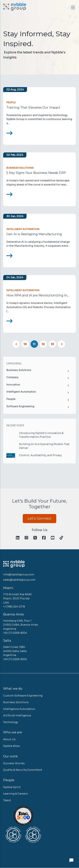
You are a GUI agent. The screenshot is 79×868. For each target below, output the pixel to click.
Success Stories (14, 763)
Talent (7, 800)
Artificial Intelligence (17, 715)
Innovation (13, 385)
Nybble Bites (12, 746)
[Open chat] (71, 860)
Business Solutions (20, 168)
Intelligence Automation (19, 709)
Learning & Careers (15, 794)
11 (35, 344)
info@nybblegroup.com (19, 575)
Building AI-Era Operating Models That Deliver (44, 446)
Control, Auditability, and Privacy (40, 455)
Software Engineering (20, 406)
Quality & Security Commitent (23, 770)
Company (12, 377)
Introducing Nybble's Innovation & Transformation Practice (41, 435)
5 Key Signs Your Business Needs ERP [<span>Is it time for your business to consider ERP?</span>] (36, 173)
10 (26, 343)
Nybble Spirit (12, 787)
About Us (9, 739)
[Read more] (9, 133)
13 (53, 343)
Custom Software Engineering (23, 696)
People (11, 103)
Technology (10, 722)
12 (44, 343)
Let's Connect (39, 518)
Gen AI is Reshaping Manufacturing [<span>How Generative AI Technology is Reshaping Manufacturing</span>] (34, 234)
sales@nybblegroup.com (19, 580)
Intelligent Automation (23, 229)
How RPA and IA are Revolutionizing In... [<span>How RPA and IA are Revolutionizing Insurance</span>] (38, 295)
